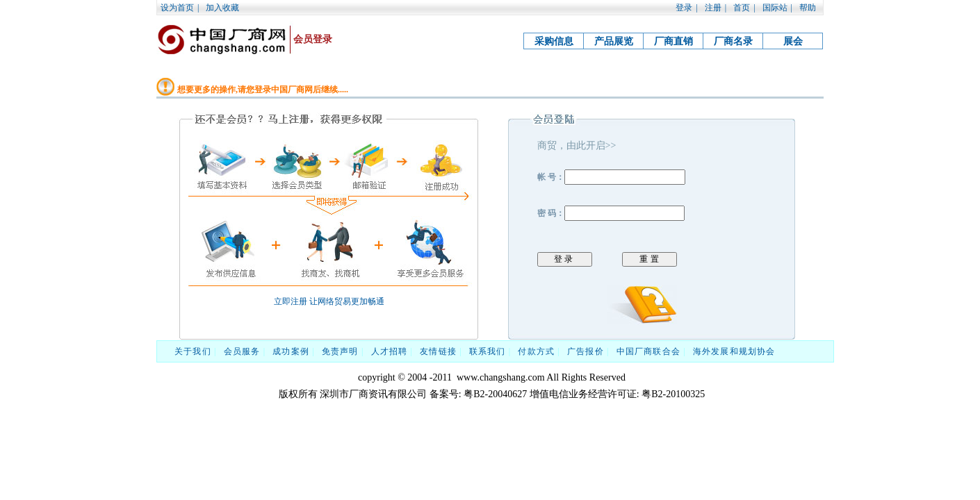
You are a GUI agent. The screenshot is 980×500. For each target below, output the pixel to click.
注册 (713, 8)
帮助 (808, 8)
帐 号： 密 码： (652, 203)
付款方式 (536, 351)
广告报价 (586, 351)
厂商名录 (733, 41)
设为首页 (177, 8)
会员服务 (242, 351)
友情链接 (438, 351)
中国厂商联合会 (648, 351)
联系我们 (488, 351)
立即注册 (291, 301)
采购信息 (554, 41)
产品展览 (614, 41)
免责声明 (340, 351)
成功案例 (291, 351)
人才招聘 (390, 351)
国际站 (775, 8)
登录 (684, 8)
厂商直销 (673, 41)
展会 (793, 41)
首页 (742, 8)
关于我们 (193, 351)
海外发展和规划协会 (734, 351)
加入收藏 (222, 8)
